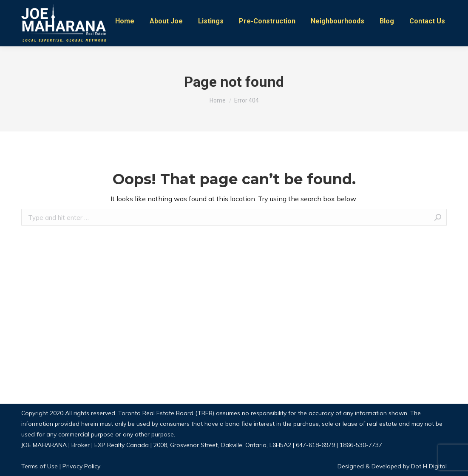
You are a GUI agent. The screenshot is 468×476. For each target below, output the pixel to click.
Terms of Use (40, 466)
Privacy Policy (81, 466)
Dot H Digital (428, 466)
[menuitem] (125, 21)
